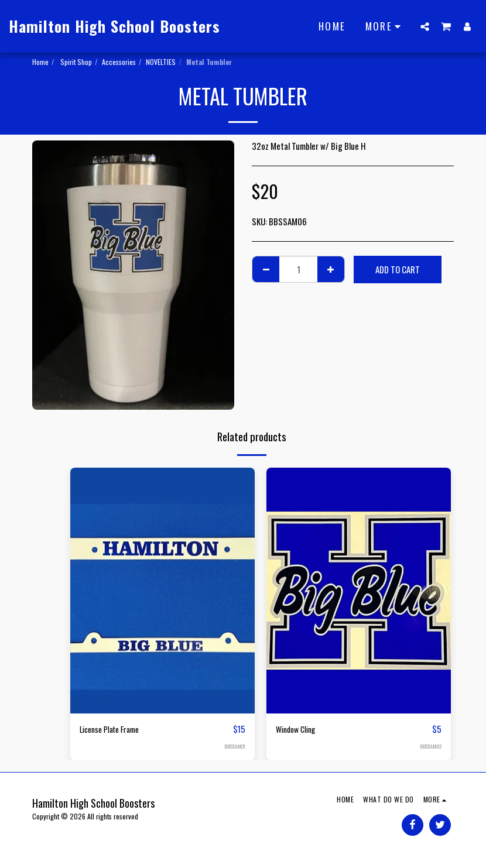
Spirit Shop (75, 62)
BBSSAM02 (430, 747)
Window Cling (299, 729)
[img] (162, 591)
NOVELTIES (161, 62)
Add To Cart (398, 269)
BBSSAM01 (234, 747)
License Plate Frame (114, 729)
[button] (425, 26)
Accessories (119, 62)
